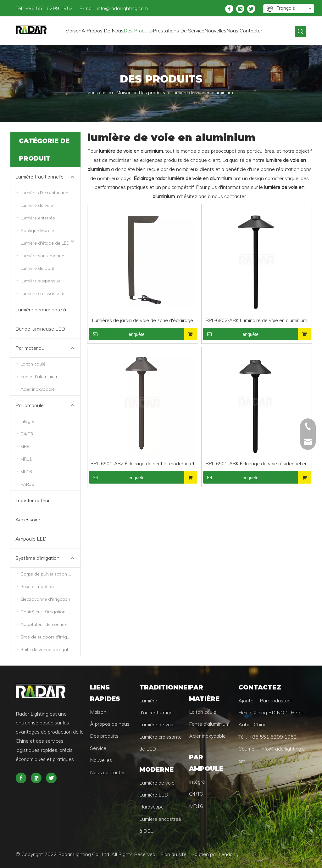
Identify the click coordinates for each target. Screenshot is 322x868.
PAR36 (27, 484)
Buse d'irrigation (37, 587)
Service (98, 748)
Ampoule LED (31, 539)
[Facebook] (229, 8)
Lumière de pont (37, 268)
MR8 (25, 446)
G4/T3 (27, 434)
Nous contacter (107, 772)
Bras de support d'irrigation (49, 637)
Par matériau (30, 348)
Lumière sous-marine (42, 256)
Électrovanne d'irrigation (45, 599)
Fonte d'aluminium (39, 377)
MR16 (26, 472)
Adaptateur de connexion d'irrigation (50, 624)
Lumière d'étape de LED (45, 243)
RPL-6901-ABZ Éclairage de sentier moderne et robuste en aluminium (143, 464)
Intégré (28, 421)
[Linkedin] (240, 8)
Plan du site (174, 854)
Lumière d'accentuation (44, 193)
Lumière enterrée (38, 218)
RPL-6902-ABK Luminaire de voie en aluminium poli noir (256, 321)
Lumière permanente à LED (46, 309)
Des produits (104, 736)
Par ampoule (30, 405)
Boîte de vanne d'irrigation (47, 650)
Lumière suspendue (41, 281)
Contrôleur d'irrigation (43, 612)
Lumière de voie (37, 205)
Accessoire (28, 519)
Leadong (228, 854)
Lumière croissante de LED (48, 293)
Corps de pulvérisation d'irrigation (50, 574)
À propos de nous (110, 724)
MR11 (26, 459)
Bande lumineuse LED (40, 329)
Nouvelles (101, 760)
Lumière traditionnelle (39, 177)
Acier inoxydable (38, 389)
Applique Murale (37, 230)
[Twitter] (251, 8)
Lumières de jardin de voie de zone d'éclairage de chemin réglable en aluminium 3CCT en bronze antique (143, 321)
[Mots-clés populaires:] (301, 31)
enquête (117, 334)
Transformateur (33, 500)
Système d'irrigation (37, 558)
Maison (98, 712)
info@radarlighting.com (122, 8)
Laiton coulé (33, 364)
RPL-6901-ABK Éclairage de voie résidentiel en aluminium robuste (257, 464)
